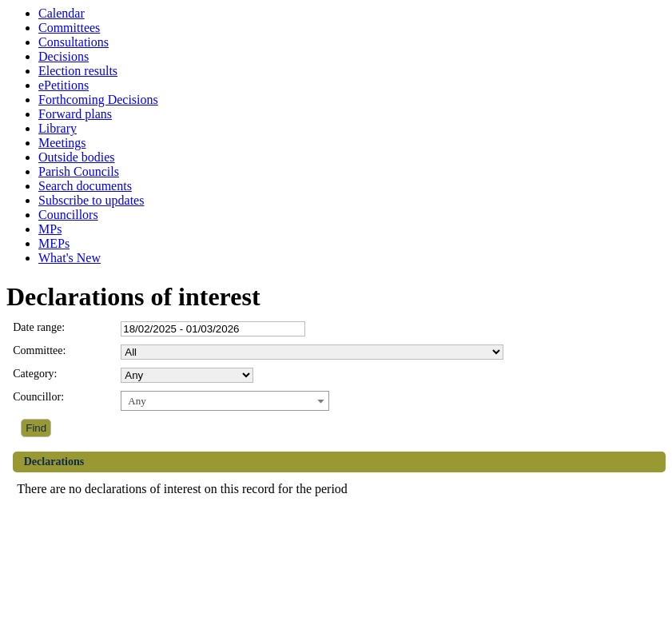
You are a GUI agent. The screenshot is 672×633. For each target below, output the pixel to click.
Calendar (62, 13)
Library (58, 128)
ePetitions (64, 85)
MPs (50, 229)
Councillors (68, 215)
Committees (69, 28)
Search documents (85, 186)
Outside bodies (77, 157)
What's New (70, 258)
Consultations (74, 42)
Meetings (62, 143)
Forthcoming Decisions (98, 100)
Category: (35, 374)
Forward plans (75, 114)
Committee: (39, 350)
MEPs (54, 243)
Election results (78, 71)
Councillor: (38, 397)
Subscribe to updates (91, 200)
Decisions (64, 56)
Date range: (39, 327)
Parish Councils (79, 171)
